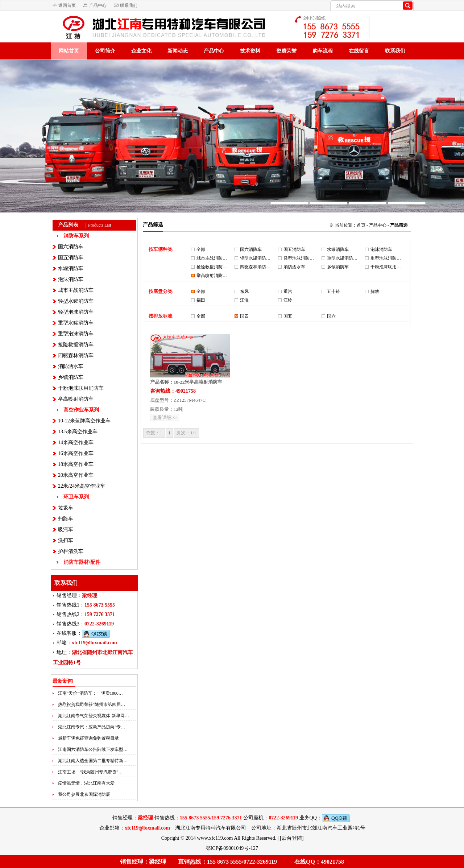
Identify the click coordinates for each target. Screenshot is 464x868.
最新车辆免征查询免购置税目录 (88, 738)
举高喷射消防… (212, 276)
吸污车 (66, 530)
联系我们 (129, 5)
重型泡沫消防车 (76, 334)
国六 (331, 316)
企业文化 (141, 51)
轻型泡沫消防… (299, 258)
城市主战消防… (212, 258)
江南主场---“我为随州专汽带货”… (90, 772)
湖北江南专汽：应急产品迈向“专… (92, 727)
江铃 (288, 300)
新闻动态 (178, 51)
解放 (375, 292)
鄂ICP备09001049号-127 (233, 848)
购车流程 (323, 51)
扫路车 (66, 519)
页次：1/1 (186, 433)
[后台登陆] (292, 838)
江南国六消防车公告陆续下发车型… (93, 749)
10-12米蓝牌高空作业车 (84, 421)
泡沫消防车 (71, 279)
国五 (288, 316)
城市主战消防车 (76, 290)
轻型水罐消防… (255, 258)
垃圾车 (66, 508)
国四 (244, 316)
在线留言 (359, 51)
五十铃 (333, 292)
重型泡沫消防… (386, 258)
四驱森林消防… (255, 267)
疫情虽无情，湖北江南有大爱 (86, 783)
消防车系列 (76, 236)
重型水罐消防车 (76, 323)
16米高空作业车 (76, 453)
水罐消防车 (71, 268)
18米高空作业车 (76, 464)
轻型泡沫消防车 (76, 312)
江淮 (244, 300)
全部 (201, 249)
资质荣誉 (286, 51)
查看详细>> (165, 418)
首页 (361, 225)
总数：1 (154, 433)
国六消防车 (71, 247)
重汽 (288, 292)
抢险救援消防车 (76, 345)
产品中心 (98, 5)
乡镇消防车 (71, 377)
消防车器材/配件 (82, 562)
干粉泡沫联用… (386, 267)
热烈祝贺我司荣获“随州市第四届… (92, 704)
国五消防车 (71, 258)
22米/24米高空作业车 (82, 486)
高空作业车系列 (81, 410)
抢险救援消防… (212, 267)
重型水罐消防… (342, 258)
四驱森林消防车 (76, 356)
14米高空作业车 (76, 443)
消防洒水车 (71, 366)
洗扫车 (66, 540)
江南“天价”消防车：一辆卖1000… (90, 693)
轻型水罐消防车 (76, 301)
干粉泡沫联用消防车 (81, 388)
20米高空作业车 (76, 475)
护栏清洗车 (71, 551)
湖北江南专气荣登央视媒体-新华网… (94, 716)
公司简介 (105, 51)
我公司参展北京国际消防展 (84, 794)
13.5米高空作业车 (78, 432)
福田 (201, 300)
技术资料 (250, 51)
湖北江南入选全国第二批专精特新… (93, 761)
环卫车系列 (76, 497)
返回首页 (67, 5)
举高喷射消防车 (76, 399)
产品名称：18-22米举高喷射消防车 (186, 382)
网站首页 (69, 51)
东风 (244, 292)
